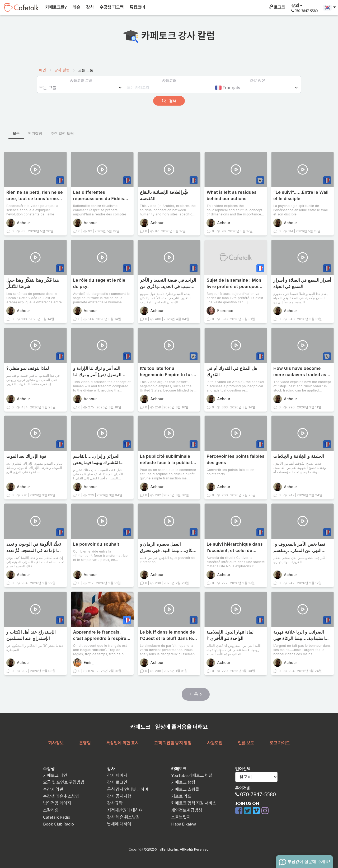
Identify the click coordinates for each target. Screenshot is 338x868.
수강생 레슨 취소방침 (61, 796)
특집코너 (137, 7)
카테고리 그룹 (81, 81)
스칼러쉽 (51, 810)
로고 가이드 (280, 743)
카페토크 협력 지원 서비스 (194, 803)
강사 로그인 (117, 782)
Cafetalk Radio (57, 817)
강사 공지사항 (119, 796)
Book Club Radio (58, 824)
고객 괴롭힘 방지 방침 (173, 743)
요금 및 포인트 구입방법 (64, 782)
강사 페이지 (117, 775)
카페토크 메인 (55, 775)
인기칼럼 (35, 133)
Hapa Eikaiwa (184, 824)
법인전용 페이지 (57, 803)
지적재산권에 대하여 (125, 810)
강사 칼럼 (62, 70)
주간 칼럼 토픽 (62, 133)
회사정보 (56, 743)
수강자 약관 (53, 789)
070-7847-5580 (258, 794)
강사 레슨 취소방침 (124, 817)
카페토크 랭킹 (183, 782)
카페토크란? (56, 7)
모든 (16, 133)
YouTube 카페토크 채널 (192, 775)
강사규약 (115, 803)
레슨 (76, 7)
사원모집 (215, 743)
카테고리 (169, 81)
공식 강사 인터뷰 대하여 (128, 789)
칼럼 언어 (257, 81)
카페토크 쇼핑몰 (185, 789)
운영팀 (85, 743)
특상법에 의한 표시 (123, 743)
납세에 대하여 (119, 824)
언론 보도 (246, 743)
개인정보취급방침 (187, 810)
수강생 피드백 (111, 7)
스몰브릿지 (181, 817)
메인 (43, 70)
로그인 (277, 7)
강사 (90, 7)
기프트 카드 (181, 796)
